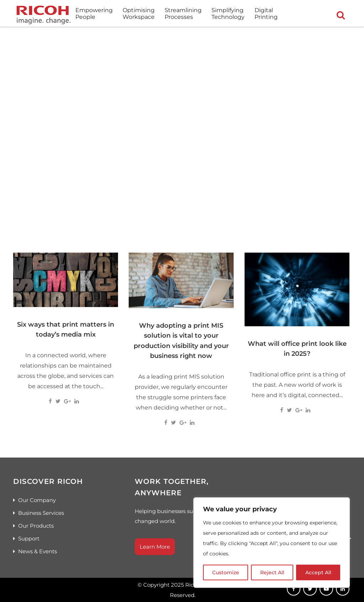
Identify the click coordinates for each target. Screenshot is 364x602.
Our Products (36, 526)
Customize (226, 572)
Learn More (155, 547)
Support (29, 538)
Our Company (37, 500)
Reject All (272, 572)
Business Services (41, 513)
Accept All (318, 572)
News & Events (38, 551)
